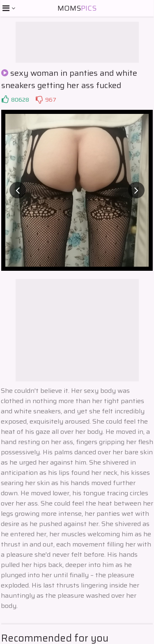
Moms (77, 8)
